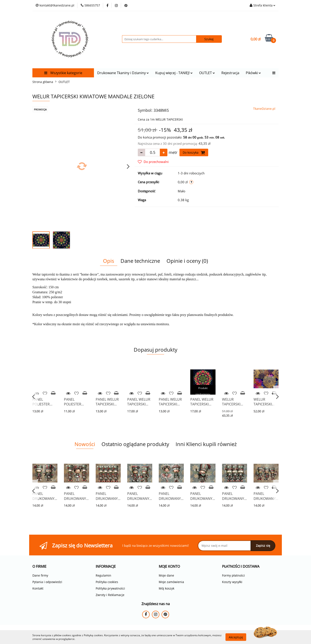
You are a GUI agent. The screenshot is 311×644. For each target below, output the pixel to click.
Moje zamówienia (171, 582)
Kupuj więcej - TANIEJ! (174, 73)
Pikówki (253, 73)
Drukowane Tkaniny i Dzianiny (123, 73)
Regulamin (103, 575)
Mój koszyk (167, 588)
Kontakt (38, 588)
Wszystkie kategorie (63, 73)
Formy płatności (233, 575)
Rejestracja (230, 73)
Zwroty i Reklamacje (110, 595)
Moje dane (166, 575)
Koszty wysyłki (232, 582)
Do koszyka (194, 153)
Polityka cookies (107, 582)
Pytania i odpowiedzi (47, 582)
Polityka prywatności (110, 588)
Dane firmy (40, 575)
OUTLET (207, 73)
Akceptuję (236, 637)
